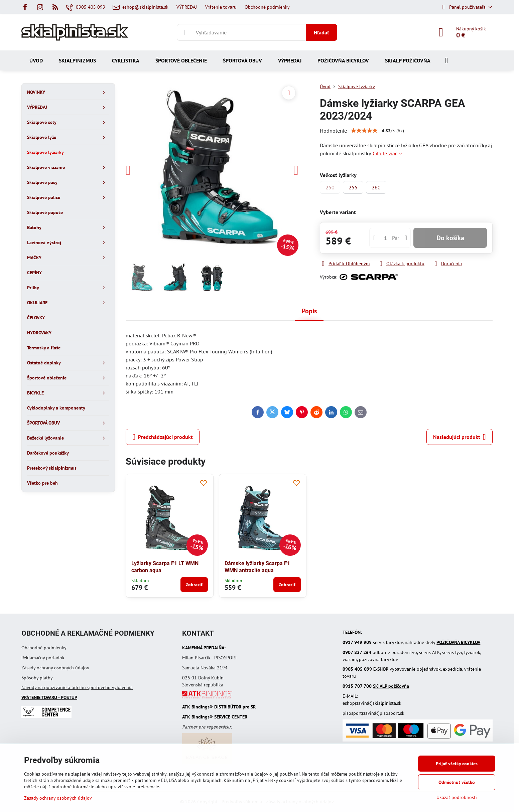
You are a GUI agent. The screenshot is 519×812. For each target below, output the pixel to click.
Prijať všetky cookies (457, 764)
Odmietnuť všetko (457, 782)
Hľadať (321, 32)
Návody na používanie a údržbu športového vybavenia (77, 687)
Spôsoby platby (37, 678)
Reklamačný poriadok (43, 658)
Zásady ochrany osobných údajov (55, 668)
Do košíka (450, 238)
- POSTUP (49, 697)
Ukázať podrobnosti (457, 797)
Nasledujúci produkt (460, 437)
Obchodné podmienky (44, 648)
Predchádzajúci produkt (163, 437)
